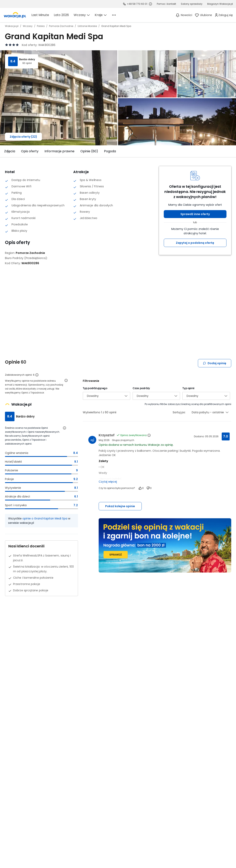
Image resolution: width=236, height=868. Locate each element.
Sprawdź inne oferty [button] (195, 214)
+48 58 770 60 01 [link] (137, 4)
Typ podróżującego (95, 388)
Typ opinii (188, 388)
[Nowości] (184, 15)
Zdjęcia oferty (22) (23, 137)
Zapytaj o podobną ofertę (195, 243)
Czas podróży (141, 388)
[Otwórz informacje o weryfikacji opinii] (66, 380)
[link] (15, 15)
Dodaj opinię (215, 363)
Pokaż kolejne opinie (120, 506)
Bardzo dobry (27, 59)
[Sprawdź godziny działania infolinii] (150, 4)
